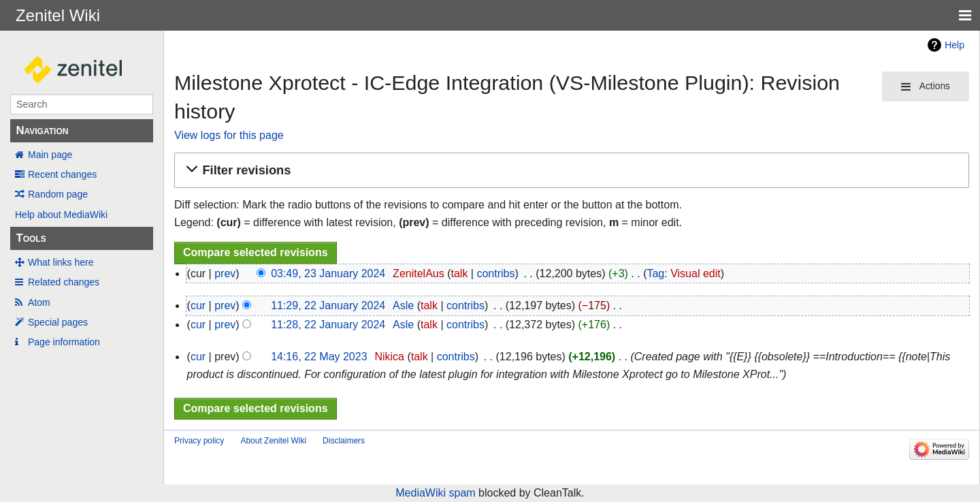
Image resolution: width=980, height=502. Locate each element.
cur (198, 305)
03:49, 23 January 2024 (328, 273)
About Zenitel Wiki (273, 441)
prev (225, 273)
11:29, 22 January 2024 (328, 305)
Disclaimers (344, 441)
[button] (570, 171)
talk (459, 273)
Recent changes (62, 174)
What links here (61, 262)
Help (954, 45)
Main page (50, 155)
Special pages (58, 322)
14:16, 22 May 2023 (319, 357)
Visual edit (696, 273)
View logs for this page (229, 135)
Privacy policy (199, 441)
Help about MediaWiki (61, 215)
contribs (495, 273)
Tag (655, 273)
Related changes (64, 282)
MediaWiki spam (435, 493)
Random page (58, 194)
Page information (64, 342)
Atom (39, 302)
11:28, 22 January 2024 (328, 325)
